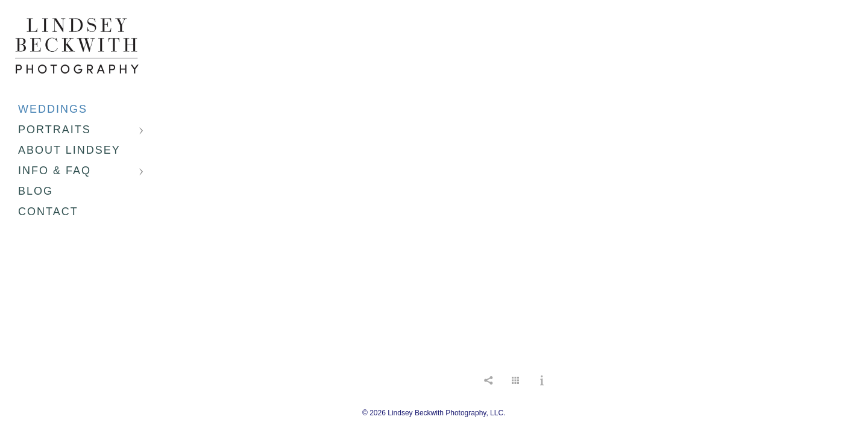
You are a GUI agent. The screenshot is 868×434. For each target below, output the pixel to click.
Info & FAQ (55, 171)
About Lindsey (69, 150)
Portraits (55, 130)
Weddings (53, 109)
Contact (48, 212)
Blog (36, 191)
